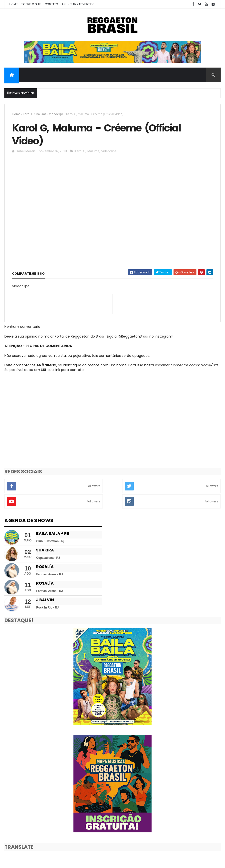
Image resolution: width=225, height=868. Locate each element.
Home (13, 4)
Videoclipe (56, 114)
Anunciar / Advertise (78, 4)
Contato (51, 4)
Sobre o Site (31, 4)
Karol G (28, 114)
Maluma (41, 114)
